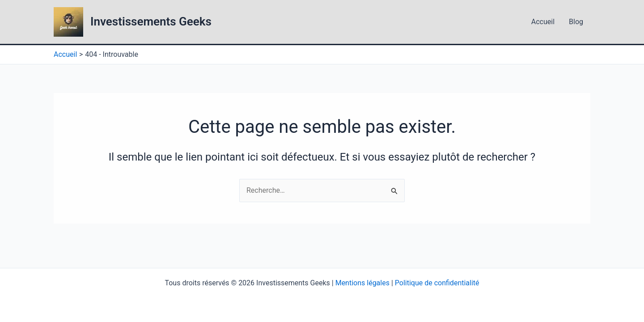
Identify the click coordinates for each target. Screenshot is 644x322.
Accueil (543, 22)
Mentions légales (362, 283)
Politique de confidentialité (437, 283)
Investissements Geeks (151, 21)
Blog (576, 22)
